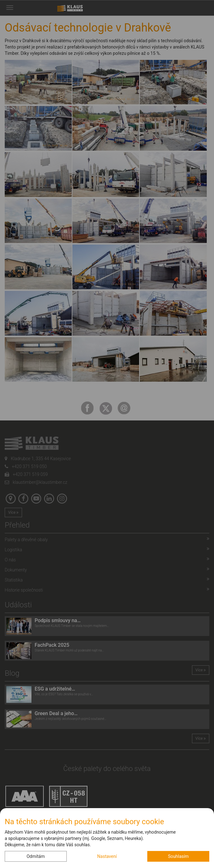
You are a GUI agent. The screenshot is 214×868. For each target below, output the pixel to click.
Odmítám (36, 856)
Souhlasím (178, 856)
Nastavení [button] (107, 856)
